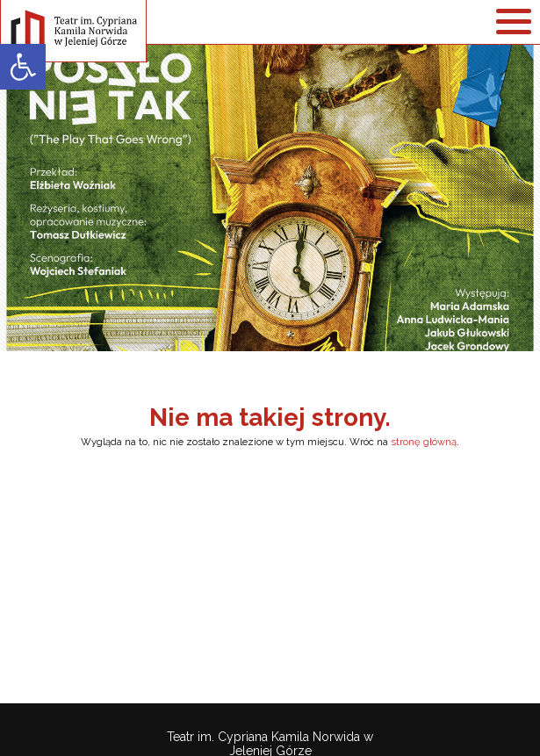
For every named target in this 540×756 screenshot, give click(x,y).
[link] (23, 67)
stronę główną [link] (424, 442)
